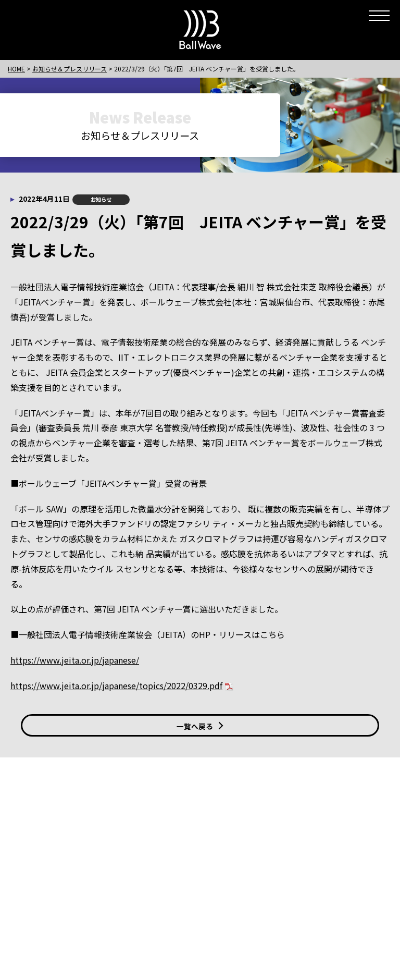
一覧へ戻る (200, 726)
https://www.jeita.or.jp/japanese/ (75, 660)
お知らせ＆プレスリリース (70, 69)
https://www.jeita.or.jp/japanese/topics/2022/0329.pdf (116, 685)
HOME (16, 69)
